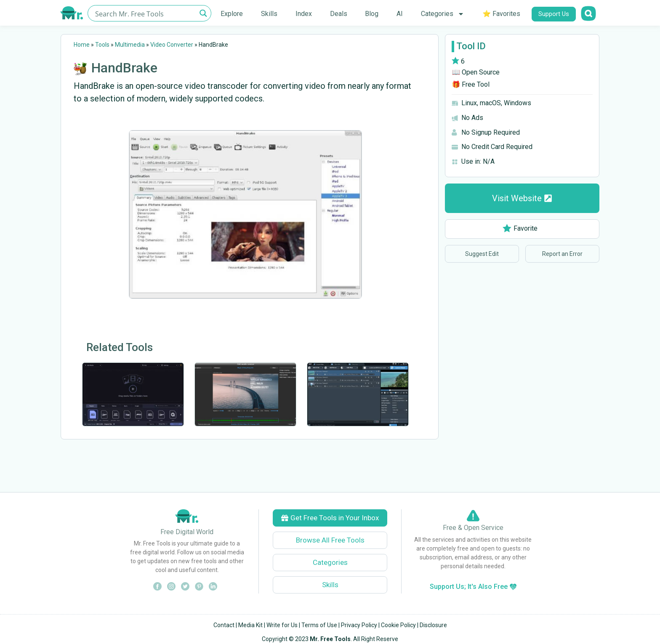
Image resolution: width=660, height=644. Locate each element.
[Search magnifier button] (203, 13)
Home (82, 45)
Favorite (520, 228)
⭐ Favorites (501, 14)
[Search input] (145, 13)
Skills (269, 14)
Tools (102, 45)
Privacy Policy (359, 625)
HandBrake (124, 68)
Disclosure (433, 625)
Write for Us (282, 625)
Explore (232, 14)
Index (304, 14)
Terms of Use (319, 625)
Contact (224, 625)
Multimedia (130, 45)
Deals (339, 14)
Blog (372, 14)
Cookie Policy (398, 625)
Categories (443, 14)
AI (400, 14)
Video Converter (172, 45)
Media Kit (250, 625)
